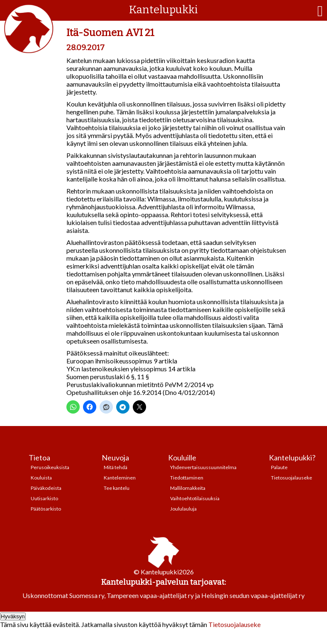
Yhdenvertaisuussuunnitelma (203, 467)
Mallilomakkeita (188, 488)
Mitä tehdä (116, 467)
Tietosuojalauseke (292, 478)
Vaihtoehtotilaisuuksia (195, 498)
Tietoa (39, 458)
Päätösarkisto (46, 509)
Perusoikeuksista (50, 467)
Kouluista (41, 478)
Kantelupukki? (292, 458)
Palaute (279, 467)
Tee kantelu (117, 488)
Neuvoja (115, 458)
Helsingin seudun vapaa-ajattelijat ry (253, 595)
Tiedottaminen (187, 478)
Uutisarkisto (44, 498)
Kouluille (182, 458)
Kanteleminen (120, 478)
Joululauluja (183, 509)
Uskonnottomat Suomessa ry (63, 595)
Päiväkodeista (46, 488)
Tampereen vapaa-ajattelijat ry (150, 595)
